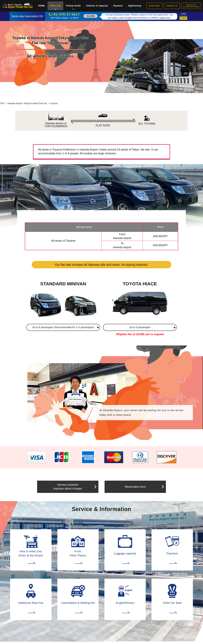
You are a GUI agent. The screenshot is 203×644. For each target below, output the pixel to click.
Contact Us (172, 6)
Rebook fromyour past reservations (191, 6)
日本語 (183, 14)
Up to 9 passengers (140, 327)
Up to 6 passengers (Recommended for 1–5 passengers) (63, 327)
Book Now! (155, 6)
